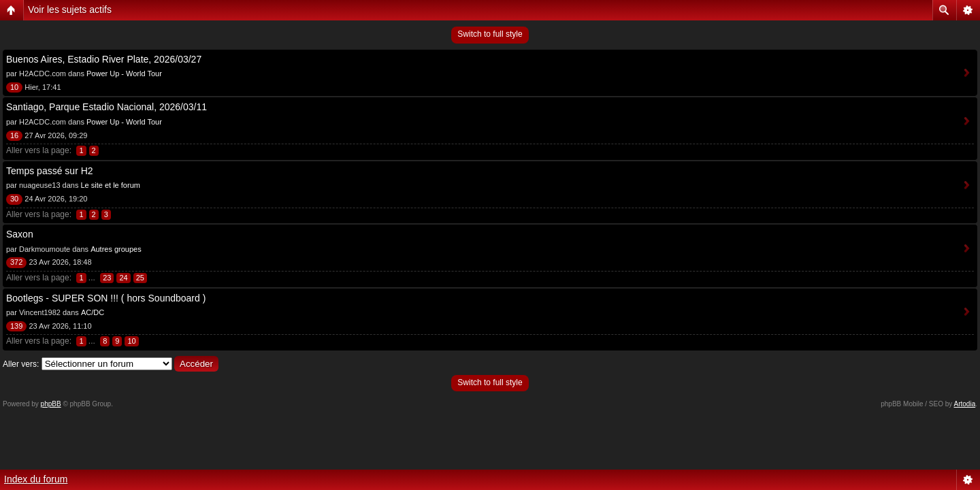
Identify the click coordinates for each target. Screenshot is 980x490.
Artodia (965, 404)
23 (107, 278)
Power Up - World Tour (124, 73)
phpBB (51, 404)
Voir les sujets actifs (70, 10)
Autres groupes (116, 249)
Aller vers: (21, 364)
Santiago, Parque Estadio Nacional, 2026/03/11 (107, 107)
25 (140, 278)
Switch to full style (490, 34)
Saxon (20, 234)
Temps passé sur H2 (50, 171)
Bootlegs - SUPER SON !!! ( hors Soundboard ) (106, 298)
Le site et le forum (110, 185)
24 (123, 278)
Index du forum (36, 479)
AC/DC (93, 312)
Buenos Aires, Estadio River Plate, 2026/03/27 (104, 59)
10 (131, 341)
